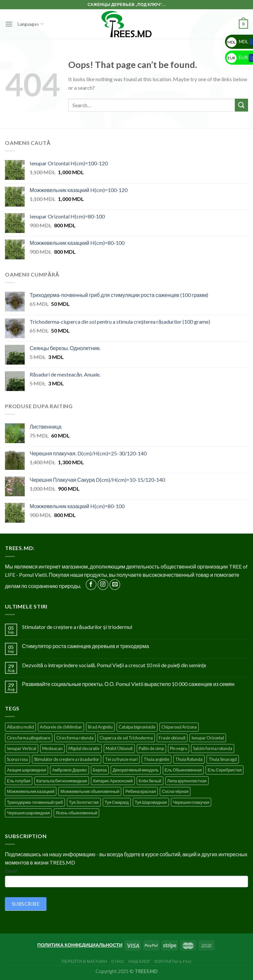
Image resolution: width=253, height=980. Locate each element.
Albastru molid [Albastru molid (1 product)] (20, 727)
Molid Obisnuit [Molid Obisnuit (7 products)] (119, 748)
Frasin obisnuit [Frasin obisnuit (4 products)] (172, 738)
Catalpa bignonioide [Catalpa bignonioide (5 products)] (137, 727)
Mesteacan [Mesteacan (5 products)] (52, 748)
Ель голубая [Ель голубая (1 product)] (19, 781)
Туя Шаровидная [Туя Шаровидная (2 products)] (151, 802)
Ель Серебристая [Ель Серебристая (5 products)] (225, 770)
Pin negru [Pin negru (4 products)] (179, 748)
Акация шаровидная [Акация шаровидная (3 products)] (27, 770)
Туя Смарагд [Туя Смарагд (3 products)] (117, 802)
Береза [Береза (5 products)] (100, 770)
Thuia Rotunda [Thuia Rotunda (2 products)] (189, 759)
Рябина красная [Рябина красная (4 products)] (141, 791)
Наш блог (140, 961)
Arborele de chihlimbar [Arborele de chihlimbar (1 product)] (61, 727)
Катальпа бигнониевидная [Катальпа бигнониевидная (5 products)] (62, 781)
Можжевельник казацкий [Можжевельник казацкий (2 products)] (31, 791)
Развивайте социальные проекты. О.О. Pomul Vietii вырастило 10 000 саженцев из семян (128, 684)
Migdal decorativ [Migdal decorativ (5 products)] (84, 748)
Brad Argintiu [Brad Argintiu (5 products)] (100, 727)
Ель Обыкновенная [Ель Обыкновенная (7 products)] (183, 770)
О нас (118, 961)
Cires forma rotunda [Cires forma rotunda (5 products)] (75, 738)
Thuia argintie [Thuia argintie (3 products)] (156, 759)
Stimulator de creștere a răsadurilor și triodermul (77, 627)
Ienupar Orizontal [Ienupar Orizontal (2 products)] (208, 738)
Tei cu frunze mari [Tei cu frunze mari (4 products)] (121, 759)
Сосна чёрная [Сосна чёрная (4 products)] (175, 791)
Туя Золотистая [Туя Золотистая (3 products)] (84, 802)
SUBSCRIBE (26, 904)
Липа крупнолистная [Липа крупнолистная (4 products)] (187, 781)
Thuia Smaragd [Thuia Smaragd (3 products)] (223, 759)
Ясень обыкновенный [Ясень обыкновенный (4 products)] (76, 813)
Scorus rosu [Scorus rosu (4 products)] (17, 759)
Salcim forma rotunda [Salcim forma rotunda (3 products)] (213, 748)
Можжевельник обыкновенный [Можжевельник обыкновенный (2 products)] (90, 791)
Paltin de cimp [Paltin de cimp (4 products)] (151, 748)
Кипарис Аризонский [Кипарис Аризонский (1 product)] (113, 781)
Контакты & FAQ (173, 961)
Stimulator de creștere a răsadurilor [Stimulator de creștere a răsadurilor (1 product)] (67, 759)
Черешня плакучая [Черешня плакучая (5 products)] (191, 802)
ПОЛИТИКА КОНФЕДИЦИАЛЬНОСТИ (80, 945)
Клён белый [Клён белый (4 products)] (150, 781)
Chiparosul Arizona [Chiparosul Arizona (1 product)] (179, 727)
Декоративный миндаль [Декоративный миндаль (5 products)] (136, 770)
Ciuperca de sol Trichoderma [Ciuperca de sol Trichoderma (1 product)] (126, 738)
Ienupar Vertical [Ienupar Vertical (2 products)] (22, 748)
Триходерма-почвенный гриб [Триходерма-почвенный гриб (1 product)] (35, 802)
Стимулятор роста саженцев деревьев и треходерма (86, 646)
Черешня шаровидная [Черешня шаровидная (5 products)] (28, 813)
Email (11, 871)
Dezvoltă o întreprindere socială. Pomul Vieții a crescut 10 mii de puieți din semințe (114, 665)
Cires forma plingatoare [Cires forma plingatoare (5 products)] (29, 738)
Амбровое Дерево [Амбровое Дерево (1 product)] (69, 770)
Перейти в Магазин (84, 961)
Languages (30, 24)
